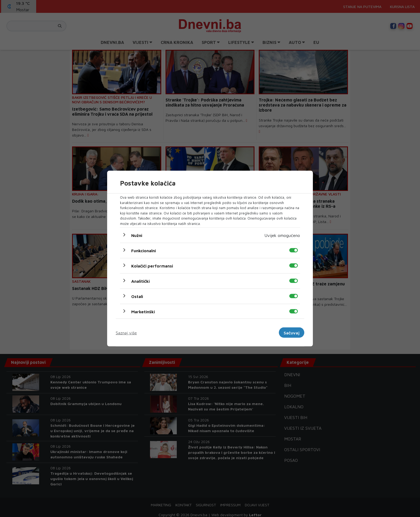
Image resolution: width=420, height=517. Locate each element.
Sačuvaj (292, 333)
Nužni (137, 235)
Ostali (137, 296)
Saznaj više (126, 333)
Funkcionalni (144, 251)
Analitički (140, 281)
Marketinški (143, 312)
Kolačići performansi (152, 266)
